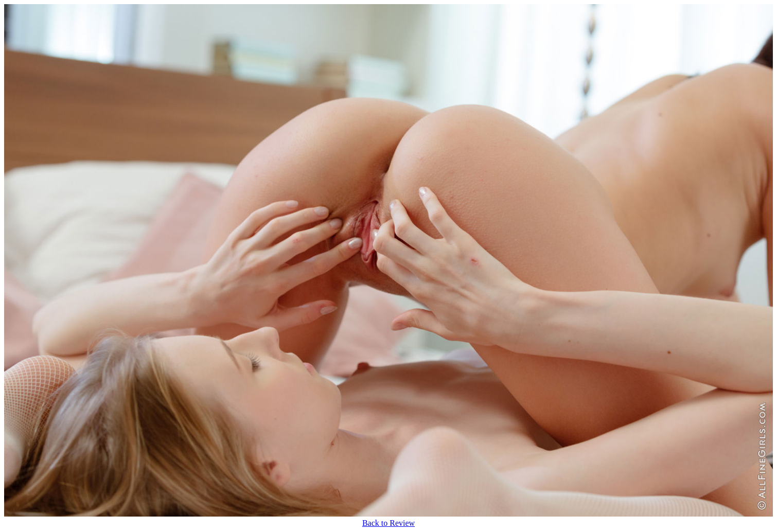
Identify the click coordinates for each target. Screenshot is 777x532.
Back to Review (388, 523)
